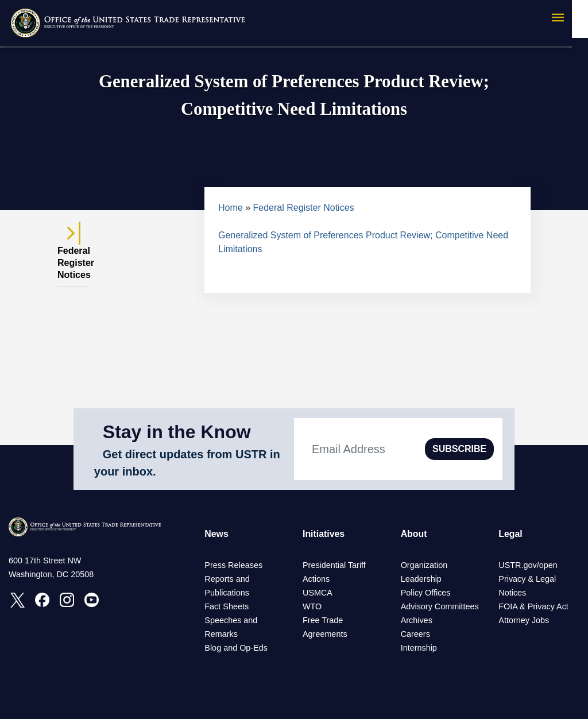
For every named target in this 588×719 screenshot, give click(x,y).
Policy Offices (426, 593)
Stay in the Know (177, 432)
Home (231, 208)
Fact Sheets (227, 606)
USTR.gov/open (528, 565)
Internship (419, 648)
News (216, 534)
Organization (424, 565)
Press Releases (233, 565)
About (414, 534)
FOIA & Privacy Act (533, 606)
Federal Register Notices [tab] (73, 256)
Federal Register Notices (304, 208)
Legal (510, 534)
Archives (417, 620)
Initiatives (324, 534)
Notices (512, 593)
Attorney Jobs (524, 620)
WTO (312, 606)
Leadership (421, 579)
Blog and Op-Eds (236, 648)
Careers (415, 634)
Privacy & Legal (527, 579)
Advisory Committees (440, 606)
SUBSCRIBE (459, 449)
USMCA (318, 593)
